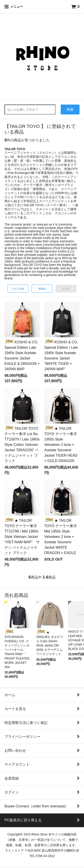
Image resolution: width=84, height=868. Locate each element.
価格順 (42, 289)
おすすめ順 (18, 289)
